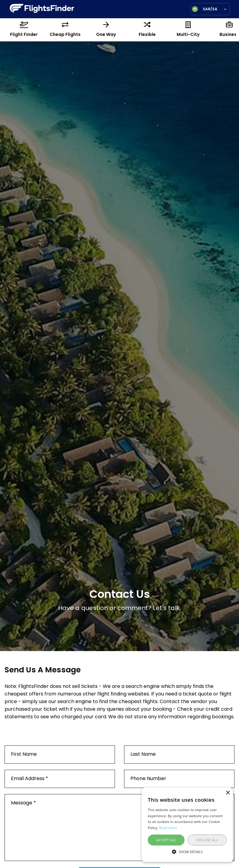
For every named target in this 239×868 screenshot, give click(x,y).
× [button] (228, 793)
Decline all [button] (207, 840)
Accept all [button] (166, 840)
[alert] (187, 825)
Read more (168, 828)
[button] (187, 851)
